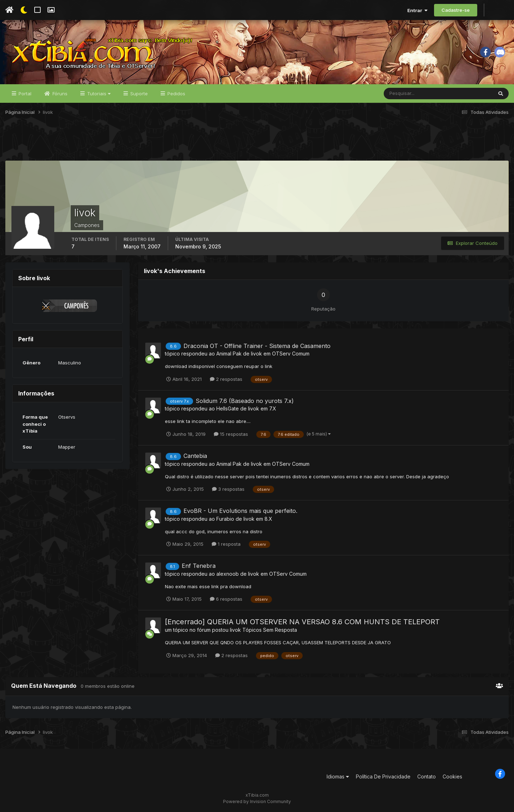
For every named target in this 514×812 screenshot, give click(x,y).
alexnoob (228, 574)
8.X (268, 519)
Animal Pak (229, 354)
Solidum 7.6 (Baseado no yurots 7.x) (245, 401)
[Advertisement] (257, 142)
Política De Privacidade (383, 776)
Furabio (225, 519)
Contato (427, 776)
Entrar (417, 10)
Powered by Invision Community (257, 801)
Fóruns (59, 94)
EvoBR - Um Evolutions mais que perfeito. (240, 511)
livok (256, 354)
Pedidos (176, 94)
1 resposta (226, 544)
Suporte (138, 94)
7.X (273, 408)
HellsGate (228, 408)
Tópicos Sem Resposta (270, 630)
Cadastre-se (456, 10)
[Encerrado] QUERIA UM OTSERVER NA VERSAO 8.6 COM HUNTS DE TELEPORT (302, 622)
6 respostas (226, 599)
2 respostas (226, 379)
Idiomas (338, 776)
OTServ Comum (291, 354)
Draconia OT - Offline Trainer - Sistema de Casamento (257, 346)
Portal (24, 94)
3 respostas (228, 489)
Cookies (452, 776)
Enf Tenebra (199, 566)
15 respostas (231, 434)
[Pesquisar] (407, 94)
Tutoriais (98, 94)
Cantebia (195, 456)
